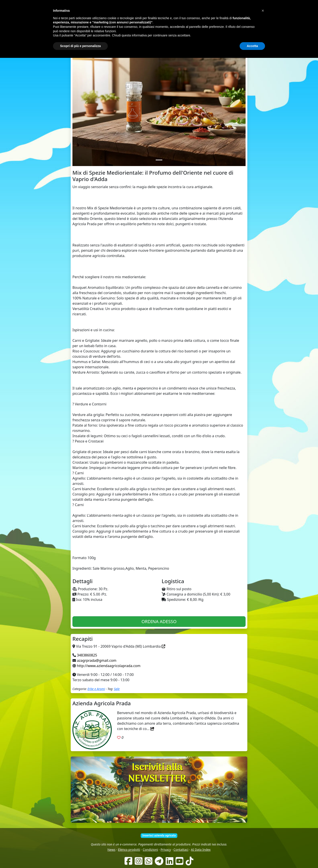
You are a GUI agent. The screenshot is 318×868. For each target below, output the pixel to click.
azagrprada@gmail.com (97, 660)
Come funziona (134, 29)
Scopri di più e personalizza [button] (80, 856)
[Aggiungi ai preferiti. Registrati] (119, 738)
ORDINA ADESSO (159, 621)
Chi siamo (155, 29)
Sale (117, 689)
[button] (263, 821)
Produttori (172, 29)
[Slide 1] (159, 160)
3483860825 (87, 655)
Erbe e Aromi (96, 689)
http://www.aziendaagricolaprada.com (109, 666)
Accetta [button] (252, 856)
